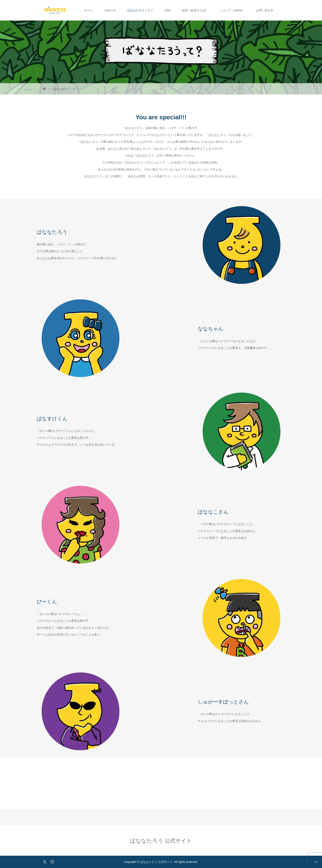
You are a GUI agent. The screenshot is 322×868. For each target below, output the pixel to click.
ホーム (89, 10)
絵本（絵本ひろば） (195, 10)
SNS (168, 10)
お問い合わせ (265, 10)
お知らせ (110, 10)
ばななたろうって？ (140, 10)
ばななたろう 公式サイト (161, 841)
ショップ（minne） (232, 10)
